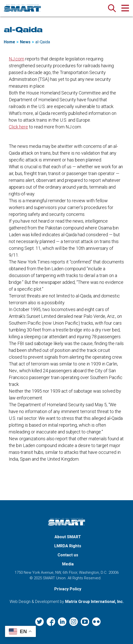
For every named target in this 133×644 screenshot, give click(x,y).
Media (68, 564)
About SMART (68, 537)
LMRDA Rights (68, 546)
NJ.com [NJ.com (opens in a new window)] (17, 59)
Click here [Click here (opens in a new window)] (18, 127)
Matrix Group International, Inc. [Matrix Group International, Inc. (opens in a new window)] (94, 602)
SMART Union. (55, 578)
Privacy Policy (68, 589)
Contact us (68, 555)
